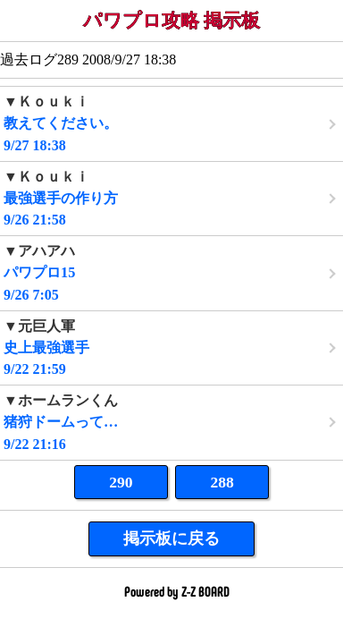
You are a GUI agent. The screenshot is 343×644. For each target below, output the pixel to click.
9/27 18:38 (171, 123)
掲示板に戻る (171, 538)
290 (121, 482)
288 (222, 482)
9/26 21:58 (171, 198)
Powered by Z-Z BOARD (177, 591)
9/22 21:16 (171, 422)
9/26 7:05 (171, 272)
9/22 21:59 (171, 347)
